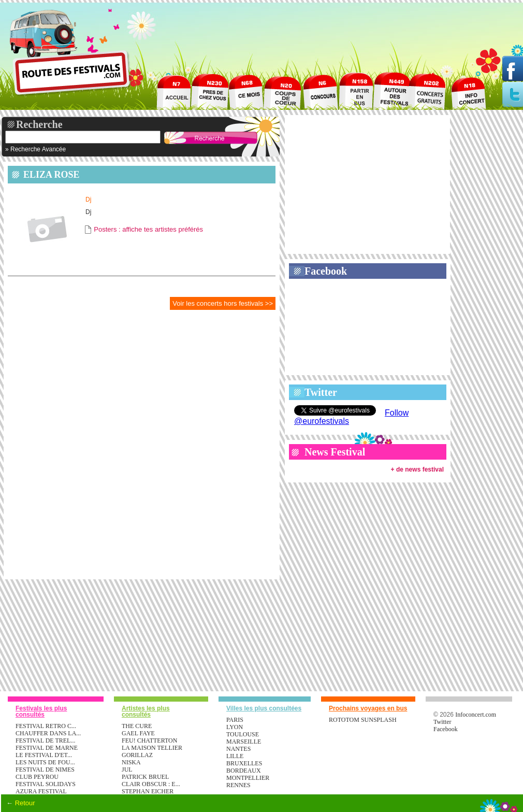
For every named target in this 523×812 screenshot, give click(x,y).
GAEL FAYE (138, 733)
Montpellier (248, 778)
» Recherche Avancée (35, 149)
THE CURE (137, 726)
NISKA (131, 762)
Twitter (321, 392)
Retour (25, 803)
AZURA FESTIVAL (41, 791)
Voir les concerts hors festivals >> (223, 303)
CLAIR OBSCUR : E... (151, 784)
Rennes (238, 785)
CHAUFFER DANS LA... (48, 733)
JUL (127, 770)
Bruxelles (244, 763)
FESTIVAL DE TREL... (45, 740)
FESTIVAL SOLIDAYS (46, 784)
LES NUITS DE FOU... (45, 762)
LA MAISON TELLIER (152, 748)
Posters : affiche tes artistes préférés (148, 229)
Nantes (238, 749)
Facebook (326, 271)
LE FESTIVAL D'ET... (44, 755)
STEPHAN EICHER (148, 791)
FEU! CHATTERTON (149, 740)
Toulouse (243, 734)
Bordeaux (244, 771)
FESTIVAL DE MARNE (47, 748)
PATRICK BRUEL (145, 777)
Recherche (39, 124)
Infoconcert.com (476, 715)
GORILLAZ (137, 755)
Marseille (244, 742)
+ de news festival (417, 469)
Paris (235, 720)
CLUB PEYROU (37, 777)
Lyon (235, 727)
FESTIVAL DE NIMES (45, 770)
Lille (235, 756)
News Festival (335, 452)
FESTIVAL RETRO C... (46, 726)
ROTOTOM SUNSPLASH (363, 720)
